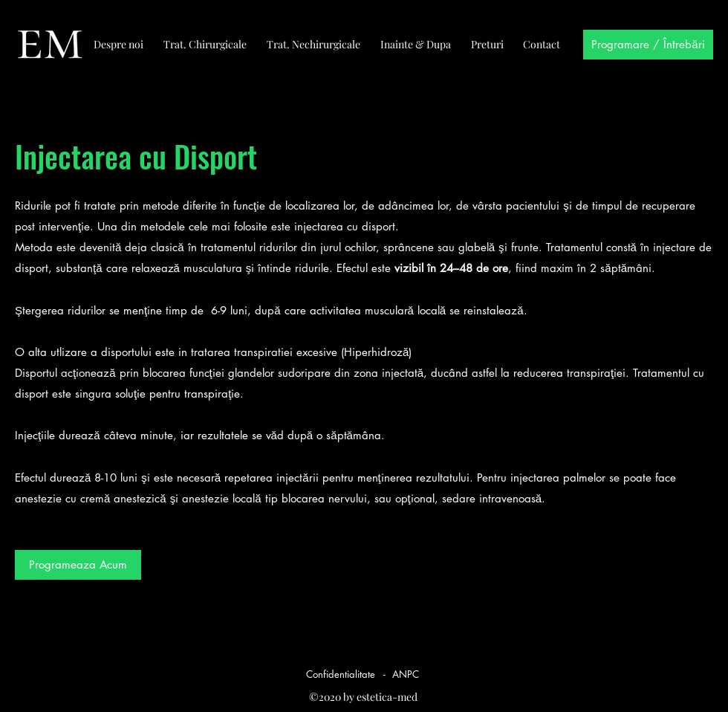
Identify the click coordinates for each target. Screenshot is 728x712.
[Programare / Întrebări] (648, 45)
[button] (78, 565)
